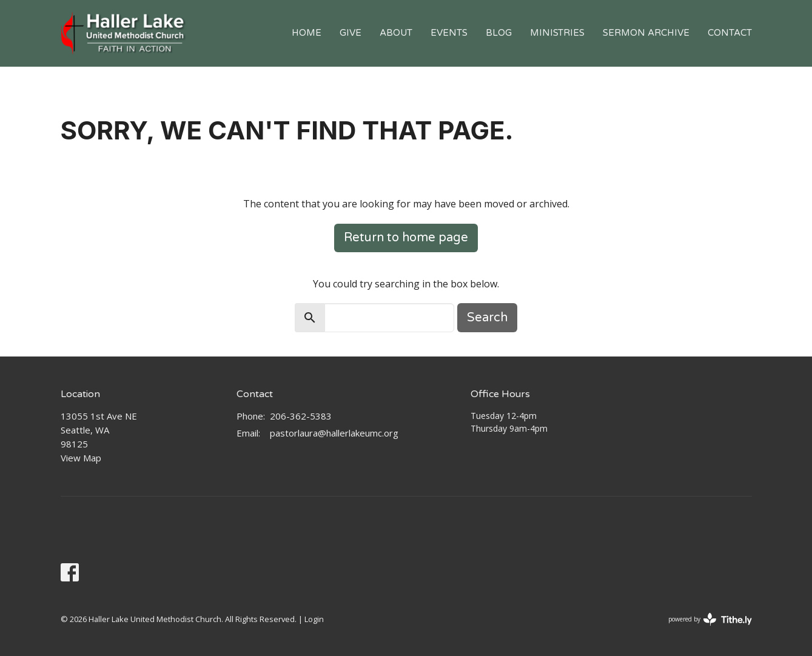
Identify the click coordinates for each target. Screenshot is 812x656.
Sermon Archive (646, 33)
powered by (710, 619)
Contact (730, 33)
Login (314, 619)
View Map (81, 458)
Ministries (557, 33)
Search (487, 318)
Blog (499, 33)
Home (307, 33)
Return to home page (406, 238)
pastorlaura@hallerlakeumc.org (334, 433)
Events (449, 33)
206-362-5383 (301, 416)
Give (351, 33)
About (396, 33)
